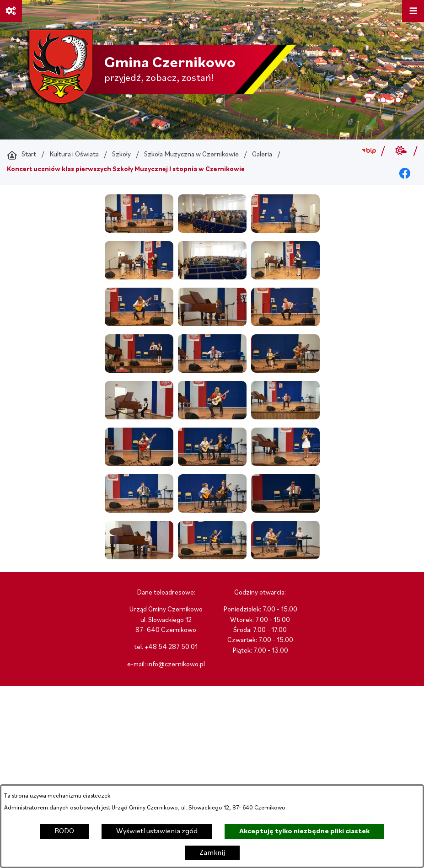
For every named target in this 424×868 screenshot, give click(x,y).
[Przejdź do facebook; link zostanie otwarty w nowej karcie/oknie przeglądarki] (405, 174)
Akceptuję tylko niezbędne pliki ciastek (304, 831)
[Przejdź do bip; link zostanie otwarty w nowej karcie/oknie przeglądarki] (368, 151)
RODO (64, 831)
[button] (139, 231)
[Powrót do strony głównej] (21, 155)
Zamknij (212, 853)
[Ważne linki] (11, 11)
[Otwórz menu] (413, 11)
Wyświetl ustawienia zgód (157, 831)
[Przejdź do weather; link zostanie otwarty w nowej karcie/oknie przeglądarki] (401, 151)
